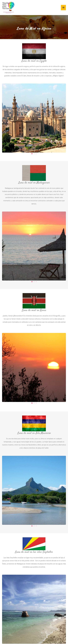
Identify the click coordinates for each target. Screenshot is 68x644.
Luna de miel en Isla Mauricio (34, 433)
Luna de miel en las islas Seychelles (34, 552)
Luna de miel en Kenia (34, 310)
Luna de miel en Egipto (34, 61)
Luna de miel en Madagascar (34, 183)
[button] (32, 154)
